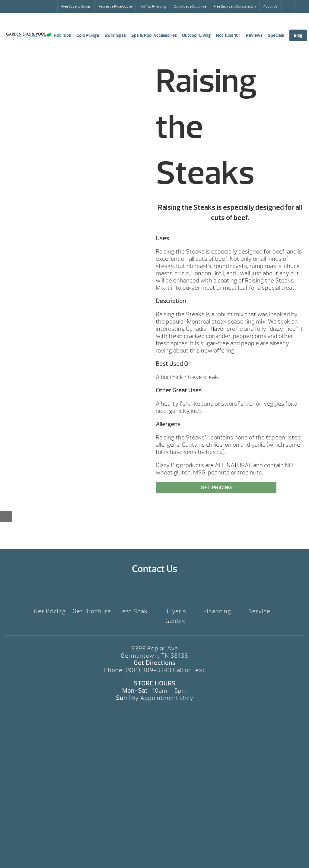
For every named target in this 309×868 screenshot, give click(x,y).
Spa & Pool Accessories (154, 35)
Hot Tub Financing (153, 6)
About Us (270, 6)
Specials (276, 35)
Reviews (254, 35)
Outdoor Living (196, 35)
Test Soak (134, 611)
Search (288, 6)
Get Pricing (216, 488)
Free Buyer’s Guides (76, 6)
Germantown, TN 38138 (154, 656)
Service (259, 611)
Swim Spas (115, 35)
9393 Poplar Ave (155, 648)
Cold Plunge (88, 35)
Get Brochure (92, 611)
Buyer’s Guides (175, 616)
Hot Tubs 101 (228, 35)
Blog (298, 35)
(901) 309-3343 (148, 670)
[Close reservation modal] (6, 516)
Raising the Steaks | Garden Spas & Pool (29, 35)
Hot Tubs (62, 35)
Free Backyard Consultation (235, 6)
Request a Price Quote (115, 6)
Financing (217, 611)
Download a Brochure (190, 6)
